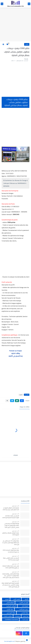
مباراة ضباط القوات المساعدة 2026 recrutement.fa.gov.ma (11, 551)
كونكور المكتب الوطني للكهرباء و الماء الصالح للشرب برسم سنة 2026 (11, 509)
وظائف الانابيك (16, 353)
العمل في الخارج (24, 603)
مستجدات (17, 616)
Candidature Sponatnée (11, 619)
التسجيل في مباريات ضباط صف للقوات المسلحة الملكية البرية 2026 (11, 517)
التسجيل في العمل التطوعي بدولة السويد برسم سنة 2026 (11, 559)
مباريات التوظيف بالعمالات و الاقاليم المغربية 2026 (11, 534)
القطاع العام (25, 606)
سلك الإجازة (10, 609)
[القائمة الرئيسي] (29, 4)
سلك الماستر (25, 613)
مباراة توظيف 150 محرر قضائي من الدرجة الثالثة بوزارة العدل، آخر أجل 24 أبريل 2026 (11, 543)
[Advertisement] (15, 25)
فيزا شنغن (26, 616)
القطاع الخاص (10, 603)
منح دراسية (25, 619)
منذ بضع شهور (15, 506)
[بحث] (2, 4)
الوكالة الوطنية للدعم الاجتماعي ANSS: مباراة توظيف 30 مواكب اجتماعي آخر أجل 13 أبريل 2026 (12, 526)
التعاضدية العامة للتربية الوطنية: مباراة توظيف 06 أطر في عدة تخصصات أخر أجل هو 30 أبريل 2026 (10, 585)
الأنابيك (27, 44)
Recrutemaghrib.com (9, 641)
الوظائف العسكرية (11, 606)
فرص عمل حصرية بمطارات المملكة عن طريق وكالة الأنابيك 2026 (11, 567)
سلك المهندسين (11, 613)
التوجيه (7, 599)
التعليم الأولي (17, 599)
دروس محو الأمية (24, 609)
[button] (22, 401)
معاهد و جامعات (8, 616)
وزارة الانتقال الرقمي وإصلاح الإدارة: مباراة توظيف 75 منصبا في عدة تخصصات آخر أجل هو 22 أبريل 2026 (11, 576)
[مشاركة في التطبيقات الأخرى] (7, 401)
